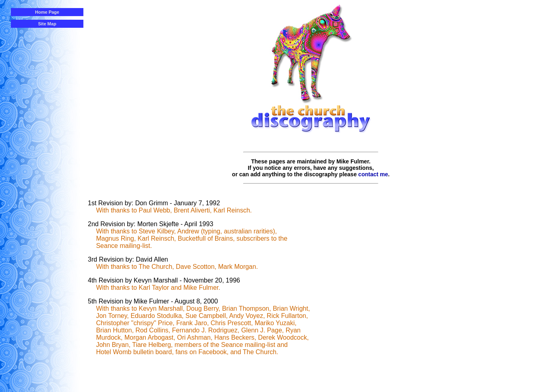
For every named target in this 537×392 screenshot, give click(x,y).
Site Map (47, 24)
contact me (373, 174)
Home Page (47, 12)
